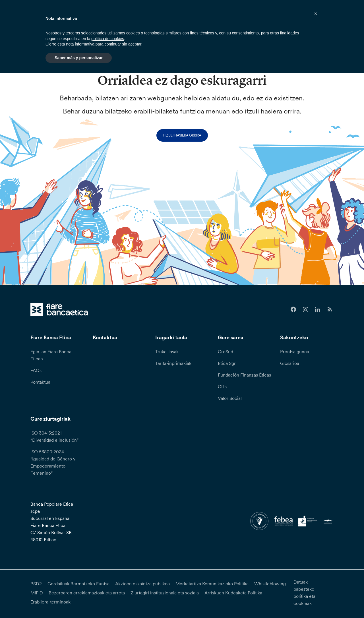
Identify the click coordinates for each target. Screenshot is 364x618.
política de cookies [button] (108, 39)
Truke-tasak (167, 352)
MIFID (37, 593)
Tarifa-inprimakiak (173, 363)
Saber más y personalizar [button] (79, 58)
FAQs (36, 370)
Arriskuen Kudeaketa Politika (233, 593)
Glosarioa (290, 363)
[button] (316, 14)
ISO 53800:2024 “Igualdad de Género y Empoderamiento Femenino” (53, 462)
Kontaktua (40, 382)
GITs (222, 386)
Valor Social (230, 398)
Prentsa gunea (295, 352)
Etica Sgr (227, 363)
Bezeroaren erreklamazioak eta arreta (87, 593)
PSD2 (36, 584)
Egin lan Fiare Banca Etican (51, 355)
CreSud (226, 352)
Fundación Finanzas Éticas (244, 375)
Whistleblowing (270, 584)
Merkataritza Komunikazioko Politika (212, 584)
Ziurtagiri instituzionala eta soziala (165, 593)
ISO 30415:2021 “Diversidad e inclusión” (54, 436)
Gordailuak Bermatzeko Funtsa (78, 584)
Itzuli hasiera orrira (182, 135)
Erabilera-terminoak (50, 602)
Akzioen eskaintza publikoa (142, 584)
